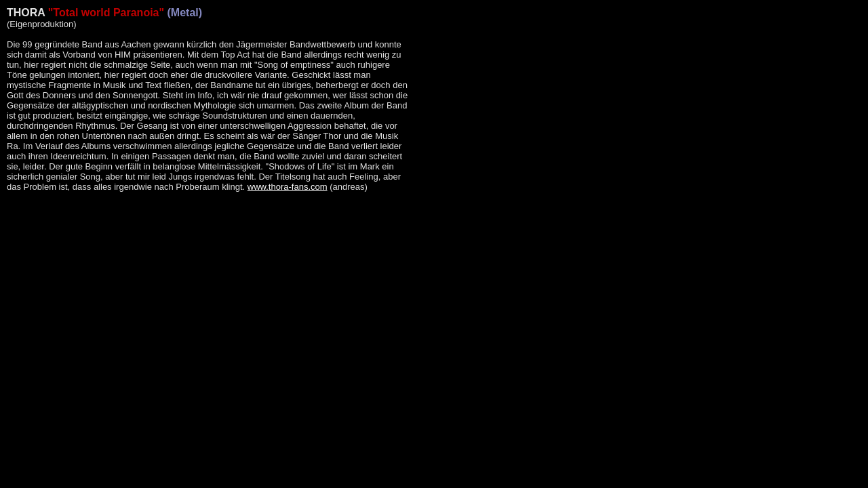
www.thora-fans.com (288, 187)
